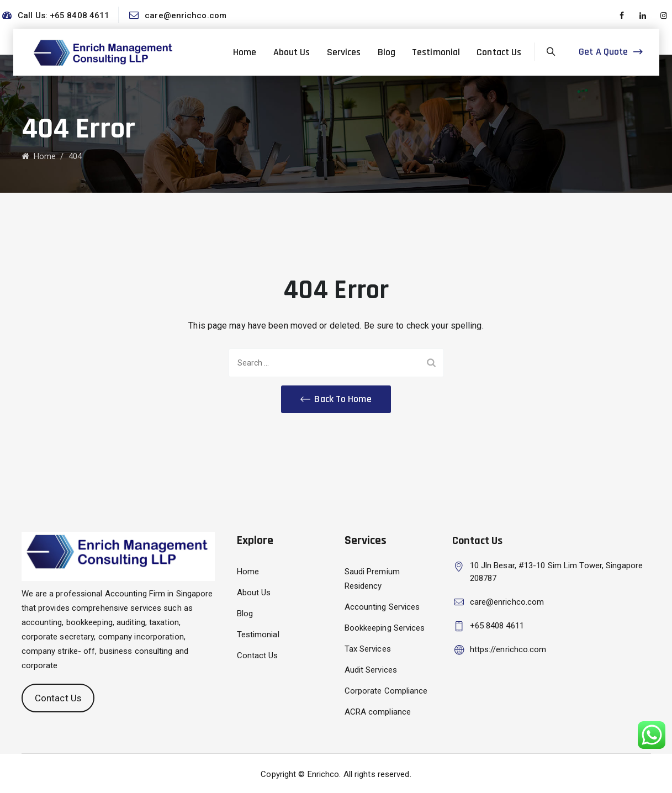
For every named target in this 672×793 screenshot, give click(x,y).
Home (245, 52)
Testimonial (436, 52)
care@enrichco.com (186, 15)
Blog (387, 52)
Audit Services (371, 670)
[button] (336, 399)
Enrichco (324, 774)
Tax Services (368, 649)
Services (344, 52)
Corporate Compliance (386, 691)
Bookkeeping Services (385, 628)
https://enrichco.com (508, 649)
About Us (292, 52)
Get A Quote (603, 52)
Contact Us (499, 52)
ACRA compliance (378, 712)
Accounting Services (382, 607)
